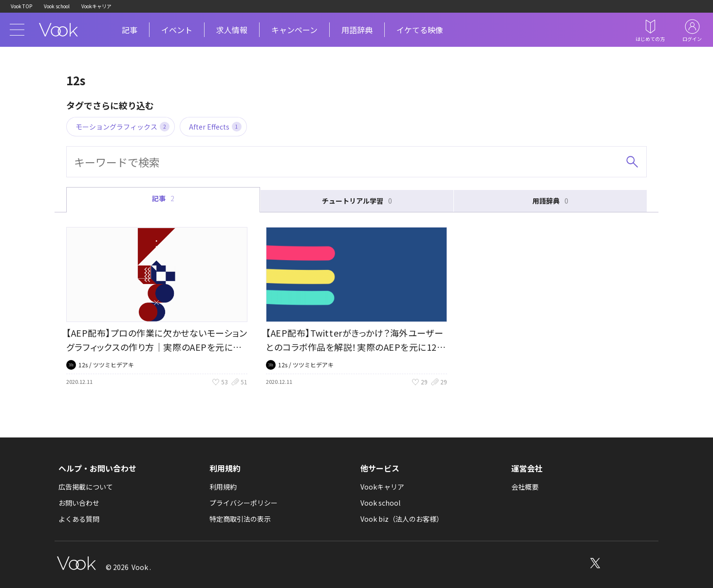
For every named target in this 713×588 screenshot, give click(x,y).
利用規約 (223, 487)
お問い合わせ (79, 503)
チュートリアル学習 (357, 201)
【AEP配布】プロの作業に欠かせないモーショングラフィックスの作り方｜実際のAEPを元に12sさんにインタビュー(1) (157, 347)
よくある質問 (79, 519)
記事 (130, 30)
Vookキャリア (96, 6)
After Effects (215, 127)
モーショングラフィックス (122, 127)
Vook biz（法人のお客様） (402, 519)
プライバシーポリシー (244, 503)
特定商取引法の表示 (240, 519)
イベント (177, 30)
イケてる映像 (420, 30)
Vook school (57, 6)
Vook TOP (21, 6)
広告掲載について (86, 487)
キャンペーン (294, 30)
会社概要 (525, 487)
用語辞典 (357, 30)
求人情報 (232, 30)
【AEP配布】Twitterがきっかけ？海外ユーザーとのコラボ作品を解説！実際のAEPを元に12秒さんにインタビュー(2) (356, 347)
